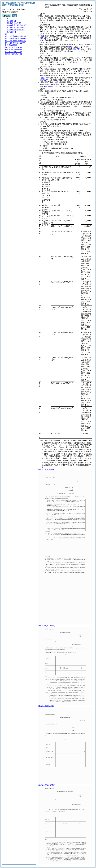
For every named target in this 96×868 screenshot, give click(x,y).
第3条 (81, 73)
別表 (43, 36)
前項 (43, 78)
